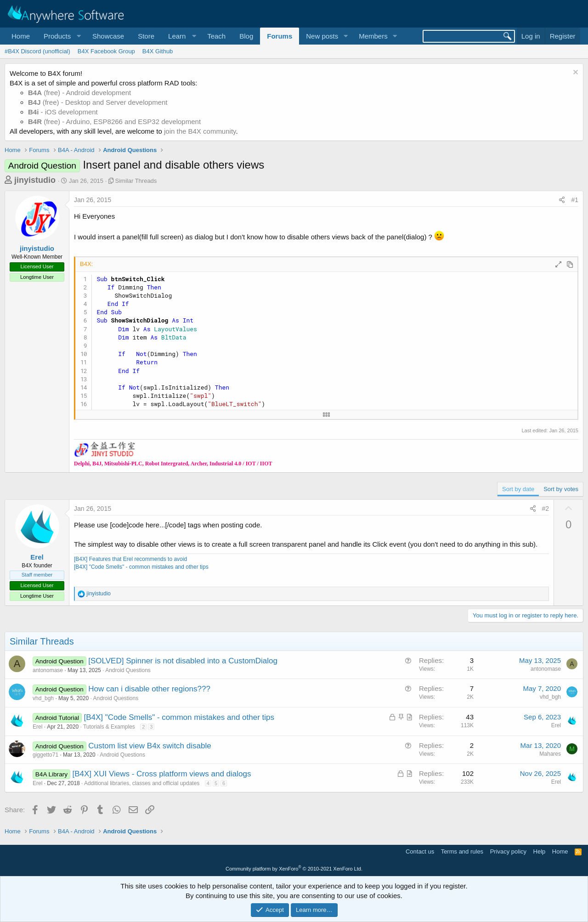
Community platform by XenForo (294, 869)
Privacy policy (508, 851)
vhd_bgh (43, 698)
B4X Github (158, 51)
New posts (322, 36)
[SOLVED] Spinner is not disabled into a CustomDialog (183, 661)
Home (21, 36)
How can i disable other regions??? (149, 689)
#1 (575, 200)
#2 (546, 509)
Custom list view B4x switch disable (150, 746)
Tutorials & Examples (109, 727)
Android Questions (128, 670)
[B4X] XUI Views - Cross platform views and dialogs (162, 774)
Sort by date (518, 489)
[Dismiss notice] (574, 73)
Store (146, 36)
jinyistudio (35, 180)
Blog (246, 36)
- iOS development (63, 112)
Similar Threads (136, 181)
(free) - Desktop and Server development (98, 102)
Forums (280, 36)
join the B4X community (200, 131)
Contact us (420, 851)
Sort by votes (561, 489)
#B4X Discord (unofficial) (37, 51)
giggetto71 (45, 755)
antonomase (48, 670)
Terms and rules (462, 851)
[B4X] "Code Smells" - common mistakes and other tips (141, 567)
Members (373, 36)
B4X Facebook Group (106, 51)
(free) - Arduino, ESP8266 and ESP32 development (114, 122)
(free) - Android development (79, 93)
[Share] (562, 200)
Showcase (108, 36)
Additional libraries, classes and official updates (142, 783)
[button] (61, 36)
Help (540, 851)
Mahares (550, 754)
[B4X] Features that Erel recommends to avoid (130, 559)
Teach (216, 36)
